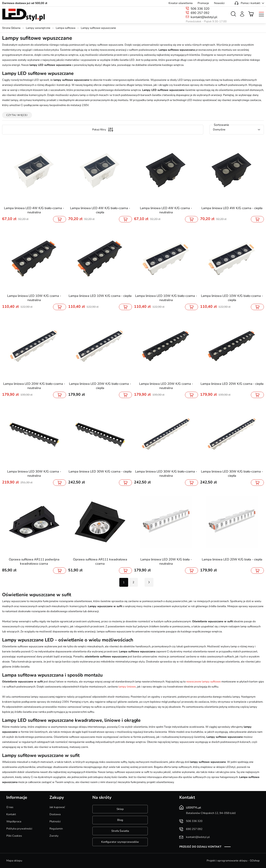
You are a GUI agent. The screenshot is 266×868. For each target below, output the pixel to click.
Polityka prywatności (19, 829)
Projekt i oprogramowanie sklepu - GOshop (233, 861)
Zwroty (54, 836)
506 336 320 (200, 9)
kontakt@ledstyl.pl (204, 17)
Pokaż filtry (103, 130)
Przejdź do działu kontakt (200, 847)
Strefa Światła (120, 831)
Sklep (120, 809)
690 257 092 (200, 13)
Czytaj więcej (17, 115)
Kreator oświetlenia (181, 3)
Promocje (203, 3)
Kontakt (11, 814)
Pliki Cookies (14, 836)
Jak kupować (57, 807)
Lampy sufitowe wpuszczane (98, 28)
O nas (10, 807)
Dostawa (55, 814)
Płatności (55, 822)
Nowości (219, 3)
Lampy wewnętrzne (38, 28)
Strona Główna (11, 28)
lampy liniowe (127, 687)
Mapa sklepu (14, 861)
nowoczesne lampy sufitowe (203, 682)
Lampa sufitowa (66, 28)
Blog (120, 820)
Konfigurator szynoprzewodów (120, 842)
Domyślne (219, 130)
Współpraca (14, 822)
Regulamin (56, 829)
